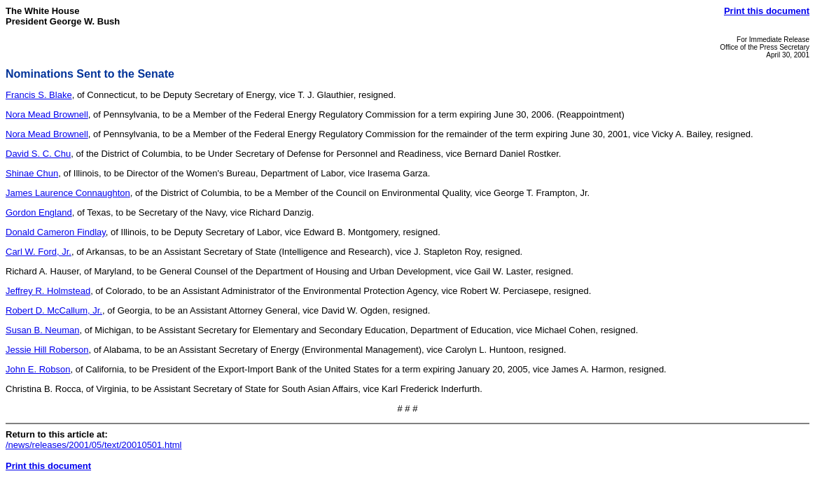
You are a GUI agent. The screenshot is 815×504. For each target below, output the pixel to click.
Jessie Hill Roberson (47, 350)
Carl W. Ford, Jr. (39, 252)
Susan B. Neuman (43, 330)
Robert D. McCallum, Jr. (54, 310)
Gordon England (39, 212)
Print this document (767, 11)
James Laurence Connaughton (68, 193)
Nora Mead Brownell (47, 114)
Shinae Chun (32, 173)
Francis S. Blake (39, 95)
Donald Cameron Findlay (56, 232)
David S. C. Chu (38, 154)
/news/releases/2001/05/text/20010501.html (94, 445)
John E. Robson (38, 369)
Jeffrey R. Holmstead (48, 291)
